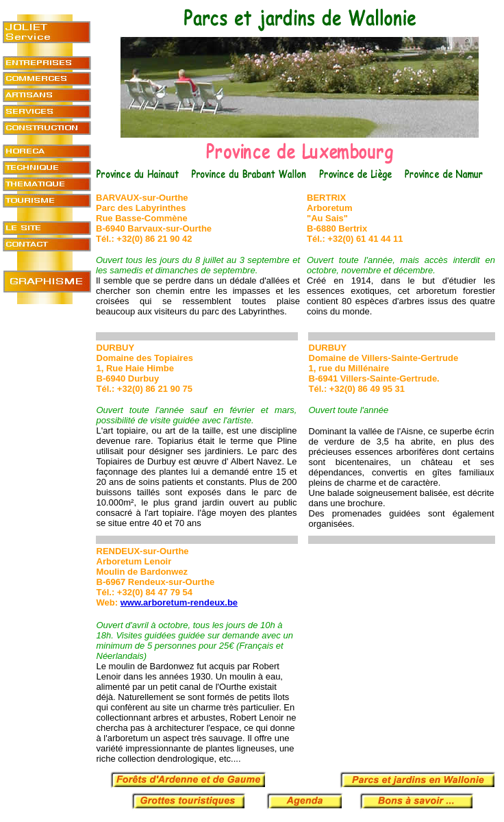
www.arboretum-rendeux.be (179, 602)
